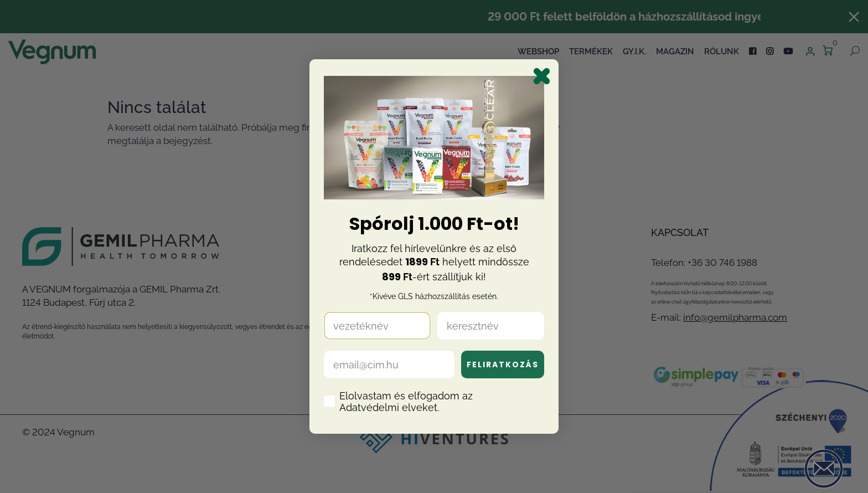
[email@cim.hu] (389, 364)
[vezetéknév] (377, 326)
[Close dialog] (542, 76)
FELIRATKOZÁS (503, 364)
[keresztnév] (491, 326)
